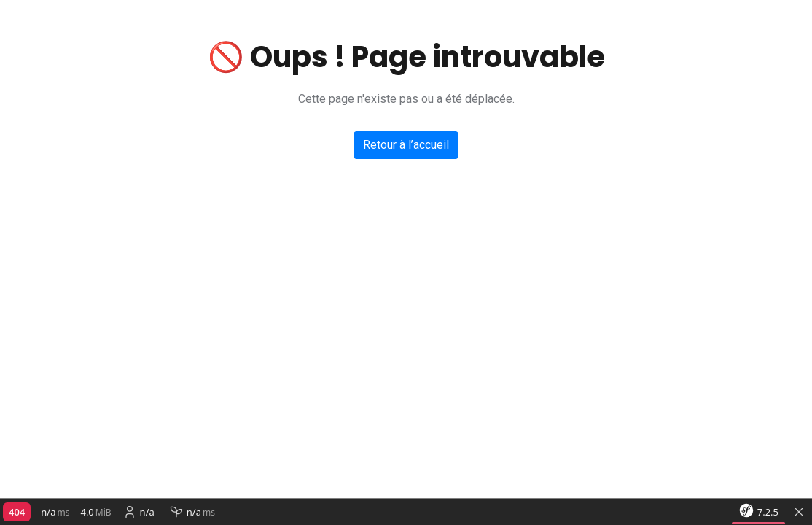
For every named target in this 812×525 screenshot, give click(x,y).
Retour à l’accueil (406, 145)
